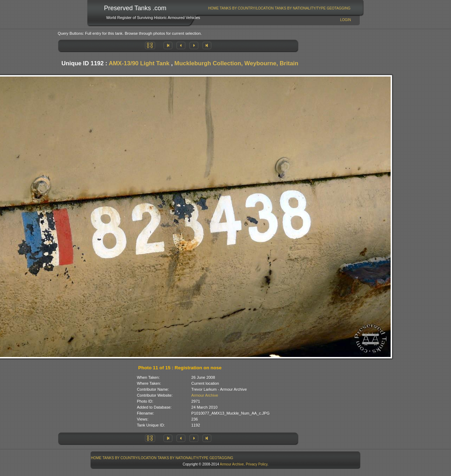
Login (346, 20)
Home (213, 8)
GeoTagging (339, 8)
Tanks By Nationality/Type (300, 8)
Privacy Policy (257, 464)
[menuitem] (214, 8)
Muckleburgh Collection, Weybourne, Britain (236, 63)
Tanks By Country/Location (247, 8)
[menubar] (279, 8)
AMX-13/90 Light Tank (139, 63)
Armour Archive (205, 395)
